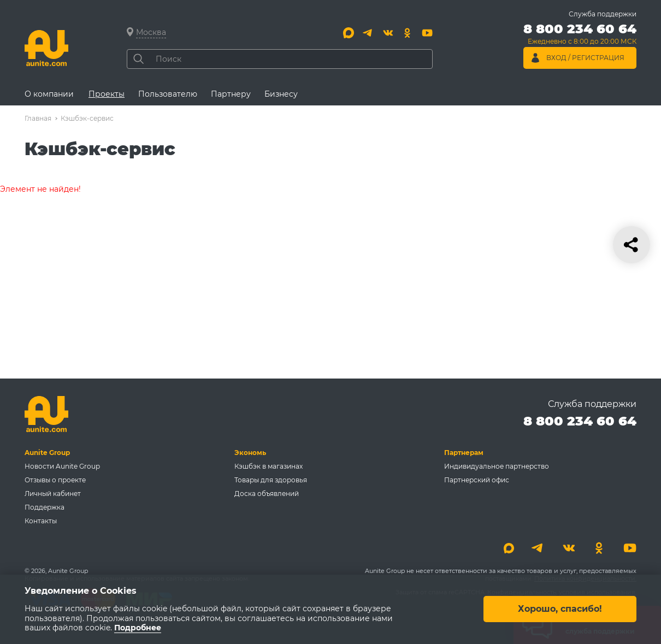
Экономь (250, 453)
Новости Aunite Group (62, 466)
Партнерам (464, 453)
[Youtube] (427, 33)
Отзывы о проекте (55, 480)
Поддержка (45, 507)
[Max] (349, 33)
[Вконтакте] (388, 33)
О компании (49, 94)
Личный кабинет (53, 494)
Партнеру (231, 94)
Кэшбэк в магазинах (268, 466)
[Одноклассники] (408, 33)
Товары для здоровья (271, 480)
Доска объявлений (267, 494)
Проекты (107, 94)
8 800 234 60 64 (580, 421)
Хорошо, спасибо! (560, 609)
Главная (38, 118)
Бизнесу (281, 94)
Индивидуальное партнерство (497, 466)
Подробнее (138, 628)
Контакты (41, 521)
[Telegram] (368, 33)
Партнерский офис (477, 480)
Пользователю (168, 94)
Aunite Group (47, 453)
